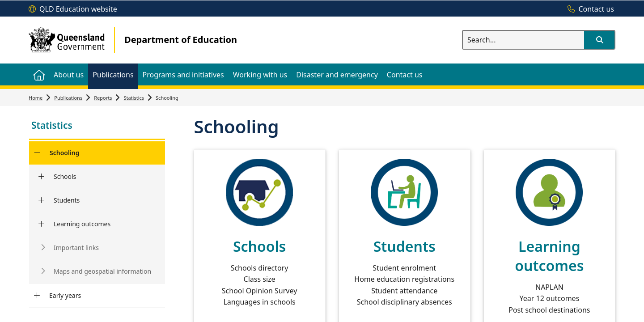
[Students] (41, 200)
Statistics (134, 98)
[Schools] (41, 177)
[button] (599, 40)
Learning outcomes (82, 224)
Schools (65, 176)
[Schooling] (37, 153)
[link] (97, 126)
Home (36, 98)
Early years (65, 295)
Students (67, 200)
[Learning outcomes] (41, 224)
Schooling (65, 153)
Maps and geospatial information (102, 271)
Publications (68, 98)
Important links (76, 248)
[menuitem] (39, 74)
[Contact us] (589, 9)
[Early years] (37, 296)
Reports (103, 98)
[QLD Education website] (73, 9)
